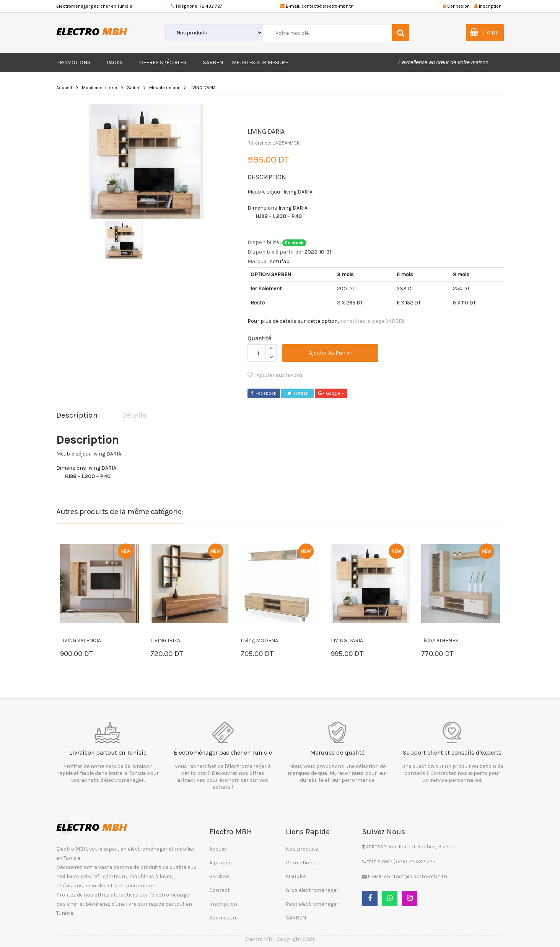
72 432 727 (211, 6)
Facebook (264, 393)
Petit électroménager (312, 904)
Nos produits (302, 849)
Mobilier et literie (99, 88)
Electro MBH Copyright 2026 (280, 939)
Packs (115, 63)
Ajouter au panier (330, 353)
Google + (331, 393)
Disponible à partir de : (275, 252)
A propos (221, 863)
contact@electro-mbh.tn (327, 6)
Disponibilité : (264, 242)
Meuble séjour (164, 88)
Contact (220, 890)
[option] (146, 161)
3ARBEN (213, 63)
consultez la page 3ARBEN (373, 321)
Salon (133, 88)
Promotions (73, 63)
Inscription (223, 904)
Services (220, 876)
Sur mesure (223, 918)
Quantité (259, 338)
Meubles (296, 876)
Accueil (64, 88)
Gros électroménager (312, 890)
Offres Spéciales (163, 63)
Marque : (258, 261)
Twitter (297, 393)
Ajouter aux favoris (275, 375)
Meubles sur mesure (260, 63)
